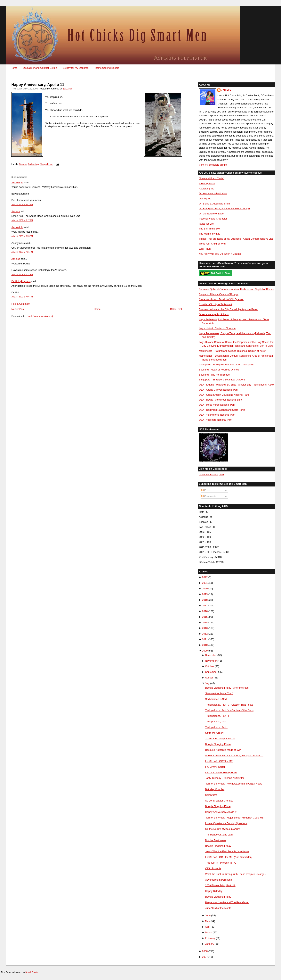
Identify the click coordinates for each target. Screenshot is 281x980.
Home (14, 68)
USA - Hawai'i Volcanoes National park (220, 400)
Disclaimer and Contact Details (40, 68)
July (207, 683)
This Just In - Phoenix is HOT (221, 863)
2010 (205, 645)
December (211, 655)
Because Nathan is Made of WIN (223, 750)
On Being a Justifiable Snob (214, 204)
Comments (209, 496)
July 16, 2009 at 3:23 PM (22, 236)
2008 (205, 951)
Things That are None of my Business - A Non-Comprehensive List (236, 239)
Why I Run (205, 249)
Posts (206, 490)
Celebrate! (211, 795)
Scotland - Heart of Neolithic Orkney (219, 370)
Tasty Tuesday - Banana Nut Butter (225, 778)
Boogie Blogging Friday (218, 744)
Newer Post (18, 309)
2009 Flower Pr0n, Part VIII (220, 885)
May (207, 921)
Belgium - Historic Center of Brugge (219, 294)
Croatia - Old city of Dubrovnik (216, 304)
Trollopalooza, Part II (217, 722)
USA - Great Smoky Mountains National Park (224, 395)
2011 (205, 639)
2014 (205, 623)
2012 (205, 634)
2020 (205, 589)
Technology (33, 164)
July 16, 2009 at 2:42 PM (22, 205)
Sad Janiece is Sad (216, 699)
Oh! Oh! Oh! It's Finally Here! (221, 772)
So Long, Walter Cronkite (219, 801)
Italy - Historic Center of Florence (217, 328)
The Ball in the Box (209, 229)
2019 (205, 594)
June (208, 915)
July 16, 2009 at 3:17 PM (22, 220)
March (209, 932)
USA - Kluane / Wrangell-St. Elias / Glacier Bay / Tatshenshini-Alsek (236, 385)
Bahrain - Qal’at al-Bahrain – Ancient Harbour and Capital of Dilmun (236, 289)
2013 (205, 628)
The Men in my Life (209, 234)
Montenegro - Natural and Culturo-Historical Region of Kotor (232, 351)
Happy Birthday (214, 891)
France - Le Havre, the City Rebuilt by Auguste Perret (229, 309)
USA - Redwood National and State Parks (222, 410)
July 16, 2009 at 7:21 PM (22, 252)
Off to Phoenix (213, 868)
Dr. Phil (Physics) (21, 281)
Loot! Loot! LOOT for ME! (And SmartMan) (229, 857)
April (208, 927)
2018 (205, 600)
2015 (205, 617)
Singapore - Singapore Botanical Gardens (222, 380)
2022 (205, 577)
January (210, 944)
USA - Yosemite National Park (215, 420)
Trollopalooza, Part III (217, 716)
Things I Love (47, 164)
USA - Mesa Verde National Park (217, 405)
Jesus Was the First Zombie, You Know (227, 851)
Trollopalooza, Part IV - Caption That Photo (229, 705)
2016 (205, 611)
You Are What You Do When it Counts (220, 254)
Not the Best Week (216, 840)
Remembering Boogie (107, 68)
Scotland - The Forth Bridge (214, 375)
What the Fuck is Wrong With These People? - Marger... (236, 874)
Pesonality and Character (213, 219)
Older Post (176, 309)
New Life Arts (32, 972)
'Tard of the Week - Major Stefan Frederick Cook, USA (235, 818)
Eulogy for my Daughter (76, 68)
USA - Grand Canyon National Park (219, 390)
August (209, 678)
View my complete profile (213, 165)
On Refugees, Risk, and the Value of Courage (224, 208)
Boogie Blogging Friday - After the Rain (227, 688)
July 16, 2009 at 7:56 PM (22, 297)
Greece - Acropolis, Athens (214, 314)
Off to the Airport (214, 733)
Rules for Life (206, 224)
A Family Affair (207, 183)
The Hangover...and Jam (219, 835)
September (211, 672)
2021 (205, 583)
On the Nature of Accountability (222, 829)
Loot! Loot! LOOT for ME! (219, 761)
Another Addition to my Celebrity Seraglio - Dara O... (234, 756)
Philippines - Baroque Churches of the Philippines (226, 365)
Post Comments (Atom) (40, 316)
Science (23, 164)
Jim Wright (17, 183)
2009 (205, 651)
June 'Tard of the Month (218, 908)
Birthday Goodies (215, 789)
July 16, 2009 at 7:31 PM (22, 274)
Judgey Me (205, 199)
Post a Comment (21, 304)
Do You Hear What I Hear (213, 193)
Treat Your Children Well (212, 244)
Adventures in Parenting (218, 880)
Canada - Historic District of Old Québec (221, 299)
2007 (205, 957)
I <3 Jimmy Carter (215, 767)
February (210, 938)
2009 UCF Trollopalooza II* (220, 739)
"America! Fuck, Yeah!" (212, 178)
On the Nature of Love (211, 214)
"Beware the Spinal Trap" (219, 693)
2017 (205, 606)
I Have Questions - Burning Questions (226, 823)
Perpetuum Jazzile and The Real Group (227, 902)
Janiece (16, 211)
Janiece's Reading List (211, 474)
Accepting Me (206, 189)
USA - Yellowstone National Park (217, 415)
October (210, 666)
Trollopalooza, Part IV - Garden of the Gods (229, 710)
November (211, 661)
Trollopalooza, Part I (216, 727)
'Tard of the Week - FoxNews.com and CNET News (233, 784)
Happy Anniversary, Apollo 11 (38, 85)
